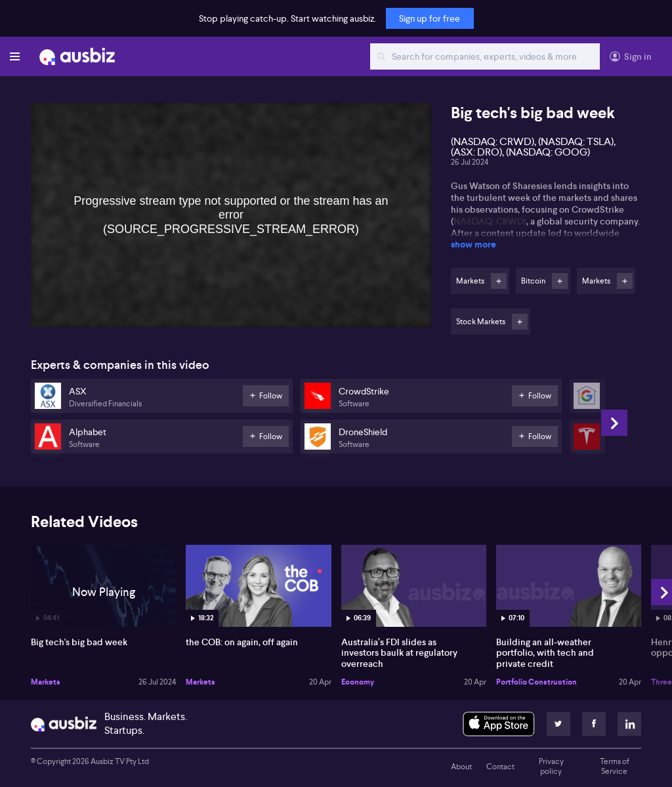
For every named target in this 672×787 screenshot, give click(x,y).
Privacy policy (551, 767)
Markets (46, 682)
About (461, 767)
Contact (500, 767)
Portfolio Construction (536, 682)
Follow (499, 281)
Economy (358, 682)
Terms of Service (615, 767)
